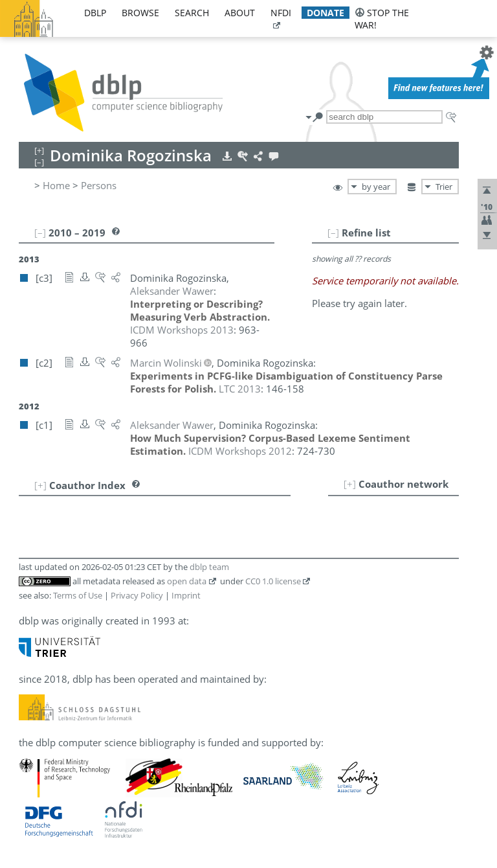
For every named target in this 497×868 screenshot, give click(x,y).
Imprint (186, 595)
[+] (350, 484)
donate (326, 13)
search (192, 13)
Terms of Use (78, 595)
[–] (333, 233)
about (240, 13)
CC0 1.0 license (273, 581)
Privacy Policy (137, 595)
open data (187, 581)
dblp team (209, 567)
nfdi (281, 13)
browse (140, 13)
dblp (95, 13)
